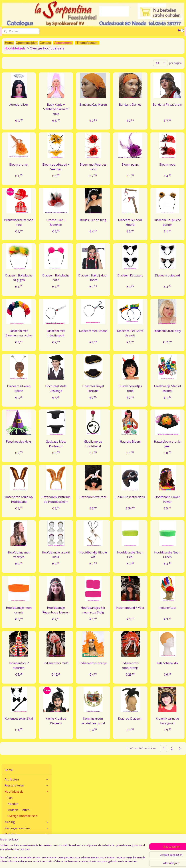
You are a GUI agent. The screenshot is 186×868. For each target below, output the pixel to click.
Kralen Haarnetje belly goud (173, 757)
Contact (6, 821)
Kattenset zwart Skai (67, 755)
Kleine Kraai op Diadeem (93, 755)
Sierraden (27, 127)
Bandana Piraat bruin (173, 108)
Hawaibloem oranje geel (173, 464)
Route (5, 825)
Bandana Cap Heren (120, 108)
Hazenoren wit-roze (120, 524)
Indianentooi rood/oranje (146, 699)
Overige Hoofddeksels (23, 90)
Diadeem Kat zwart (146, 284)
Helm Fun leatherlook (146, 524)
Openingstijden (10, 847)
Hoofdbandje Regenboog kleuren (93, 642)
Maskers (27, 109)
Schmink (27, 121)
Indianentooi (173, 637)
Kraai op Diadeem (146, 755)
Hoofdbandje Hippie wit (120, 584)
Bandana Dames (146, 108)
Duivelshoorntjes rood (148, 404)
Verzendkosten (134, 825)
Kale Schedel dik (173, 699)
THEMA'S (27, 139)
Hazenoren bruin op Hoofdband (67, 526)
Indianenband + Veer (146, 639)
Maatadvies (70, 821)
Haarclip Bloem (146, 464)
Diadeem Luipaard (173, 284)
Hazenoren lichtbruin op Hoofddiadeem (93, 526)
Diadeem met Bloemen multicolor (67, 346)
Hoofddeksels (27, 66)
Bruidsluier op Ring (120, 228)
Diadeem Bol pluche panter (173, 228)
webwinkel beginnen (135, 861)
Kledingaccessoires (27, 103)
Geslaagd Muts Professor (93, 466)
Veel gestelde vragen (76, 825)
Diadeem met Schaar (120, 344)
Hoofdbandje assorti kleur (93, 584)
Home (9, 44)
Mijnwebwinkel (167, 861)
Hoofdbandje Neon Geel (146, 584)
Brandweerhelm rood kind (68, 228)
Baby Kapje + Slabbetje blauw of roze (93, 111)
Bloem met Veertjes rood (120, 168)
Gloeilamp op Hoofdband (120, 464)
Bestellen (131, 821)
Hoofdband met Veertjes (67, 584)
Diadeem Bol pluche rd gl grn (67, 286)
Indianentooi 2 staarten (66, 699)
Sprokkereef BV (73, 847)
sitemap (114, 861)
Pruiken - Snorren (27, 115)
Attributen (27, 54)
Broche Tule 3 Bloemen (93, 228)
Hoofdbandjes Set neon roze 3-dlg (120, 642)
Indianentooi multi (93, 699)
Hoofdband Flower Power (173, 524)
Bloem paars (146, 166)
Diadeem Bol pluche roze (93, 284)
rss (121, 861)
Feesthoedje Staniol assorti (173, 406)
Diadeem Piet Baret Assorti (146, 344)
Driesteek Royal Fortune (120, 404)
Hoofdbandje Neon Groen (173, 584)
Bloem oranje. (66, 166)
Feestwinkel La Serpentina (17, 842)
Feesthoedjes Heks (67, 464)
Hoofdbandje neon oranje (66, 639)
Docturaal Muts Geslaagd (93, 406)
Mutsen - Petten (19, 84)
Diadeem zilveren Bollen (66, 406)
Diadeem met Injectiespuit (93, 344)
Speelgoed (12, 133)
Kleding (27, 97)
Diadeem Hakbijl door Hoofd (120, 286)
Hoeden (13, 78)
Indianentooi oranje (120, 699)
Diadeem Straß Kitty (173, 344)
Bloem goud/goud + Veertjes (93, 171)
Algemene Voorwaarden (78, 842)
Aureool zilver (66, 106)
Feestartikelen (27, 60)
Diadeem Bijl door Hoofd (146, 228)
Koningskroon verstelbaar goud (120, 757)
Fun (10, 72)
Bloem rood (173, 166)
